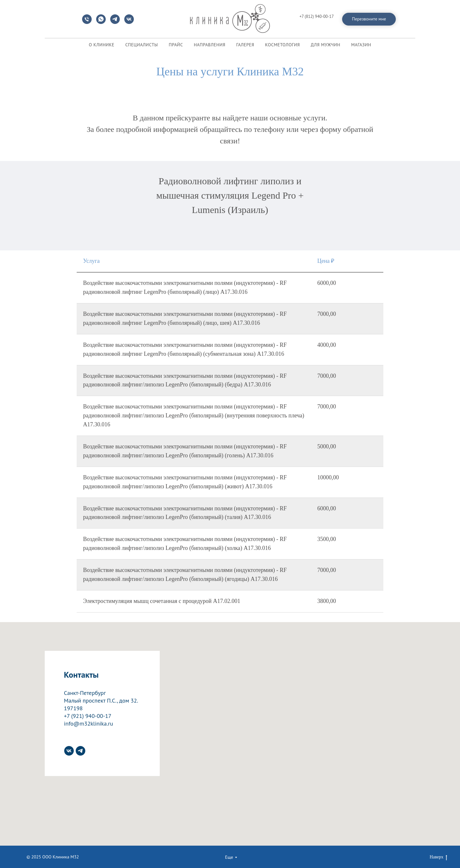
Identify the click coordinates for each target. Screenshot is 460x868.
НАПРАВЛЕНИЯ (210, 45)
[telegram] (115, 22)
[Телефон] (87, 22)
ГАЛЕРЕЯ (245, 45)
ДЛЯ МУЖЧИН (326, 45)
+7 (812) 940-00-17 (316, 16)
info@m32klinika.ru (317, 22)
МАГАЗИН (361, 45)
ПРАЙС (176, 45)
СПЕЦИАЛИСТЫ (142, 45)
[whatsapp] (101, 22)
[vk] (129, 22)
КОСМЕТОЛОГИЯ (283, 45)
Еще (229, 857)
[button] (369, 19)
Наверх (438, 857)
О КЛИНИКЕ (102, 45)
